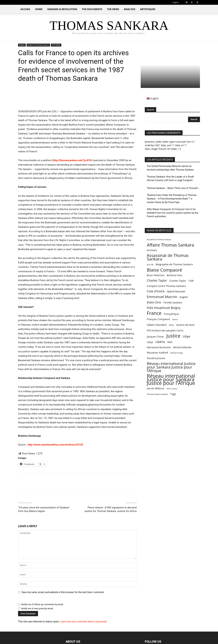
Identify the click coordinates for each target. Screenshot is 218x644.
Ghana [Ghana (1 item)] (175, 319)
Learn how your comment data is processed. (84, 622)
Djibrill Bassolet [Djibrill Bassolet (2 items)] (176, 291)
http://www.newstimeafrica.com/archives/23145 (55, 445)
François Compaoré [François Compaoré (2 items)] (158, 319)
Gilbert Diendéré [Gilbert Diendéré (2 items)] (157, 325)
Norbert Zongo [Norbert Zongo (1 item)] (177, 353)
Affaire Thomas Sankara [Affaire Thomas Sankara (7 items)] (170, 245)
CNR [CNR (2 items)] (191, 281)
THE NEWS (113, 9)
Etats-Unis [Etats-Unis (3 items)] (154, 302)
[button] (187, 2)
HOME (39, 9)
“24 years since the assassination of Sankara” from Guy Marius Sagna (44, 509)
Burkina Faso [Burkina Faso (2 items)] (174, 275)
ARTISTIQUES (148, 9)
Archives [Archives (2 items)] (152, 250)
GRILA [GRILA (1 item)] (171, 325)
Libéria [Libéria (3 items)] (160, 342)
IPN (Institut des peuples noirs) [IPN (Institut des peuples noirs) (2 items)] (165, 330)
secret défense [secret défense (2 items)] (155, 388)
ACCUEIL (25, 9)
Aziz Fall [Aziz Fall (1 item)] (150, 265)
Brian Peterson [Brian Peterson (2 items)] (156, 275)
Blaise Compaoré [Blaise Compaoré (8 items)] (164, 270)
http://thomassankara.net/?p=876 (72, 160)
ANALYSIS (130, 9)
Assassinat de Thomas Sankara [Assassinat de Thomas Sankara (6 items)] (168, 257)
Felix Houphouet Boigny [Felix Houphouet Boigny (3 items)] (164, 308)
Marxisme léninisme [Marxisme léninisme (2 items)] (159, 347)
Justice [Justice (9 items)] (173, 336)
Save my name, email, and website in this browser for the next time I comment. (63, 592)
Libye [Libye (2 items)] (150, 342)
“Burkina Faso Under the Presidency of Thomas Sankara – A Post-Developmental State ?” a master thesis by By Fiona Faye (172, 199)
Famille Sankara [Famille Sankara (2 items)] (173, 302)
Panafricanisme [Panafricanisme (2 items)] (156, 358)
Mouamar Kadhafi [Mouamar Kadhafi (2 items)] (157, 352)
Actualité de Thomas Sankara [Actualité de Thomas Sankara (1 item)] (159, 240)
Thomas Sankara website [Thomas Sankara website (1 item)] (157, 394)
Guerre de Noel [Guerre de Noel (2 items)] (185, 325)
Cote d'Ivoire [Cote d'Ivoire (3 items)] (156, 291)
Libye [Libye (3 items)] (186, 336)
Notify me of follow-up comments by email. (42, 604)
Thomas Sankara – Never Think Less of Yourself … (173, 188)
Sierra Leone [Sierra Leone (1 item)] (172, 389)
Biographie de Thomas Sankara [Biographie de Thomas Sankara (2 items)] (174, 264)
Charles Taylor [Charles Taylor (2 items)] (178, 281)
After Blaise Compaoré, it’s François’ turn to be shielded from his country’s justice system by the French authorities (172, 213)
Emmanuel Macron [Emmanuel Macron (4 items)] (162, 297)
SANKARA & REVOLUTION (62, 9)
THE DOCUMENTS (92, 9)
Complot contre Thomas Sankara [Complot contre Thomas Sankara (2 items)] (166, 286)
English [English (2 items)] (184, 297)
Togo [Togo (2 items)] (173, 394)
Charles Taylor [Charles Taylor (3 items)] (157, 281)
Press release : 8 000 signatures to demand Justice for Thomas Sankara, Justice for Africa (110, 509)
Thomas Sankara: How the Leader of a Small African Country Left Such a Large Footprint (170, 178)
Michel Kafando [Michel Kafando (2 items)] (182, 347)
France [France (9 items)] (154, 313)
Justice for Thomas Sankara (38, 45)
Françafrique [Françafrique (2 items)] (171, 314)
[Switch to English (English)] (153, 98)
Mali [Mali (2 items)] (170, 342)
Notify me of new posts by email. (37, 608)
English (22, 45)
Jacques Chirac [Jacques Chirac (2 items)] (155, 336)
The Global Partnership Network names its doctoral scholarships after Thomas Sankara (170, 168)
